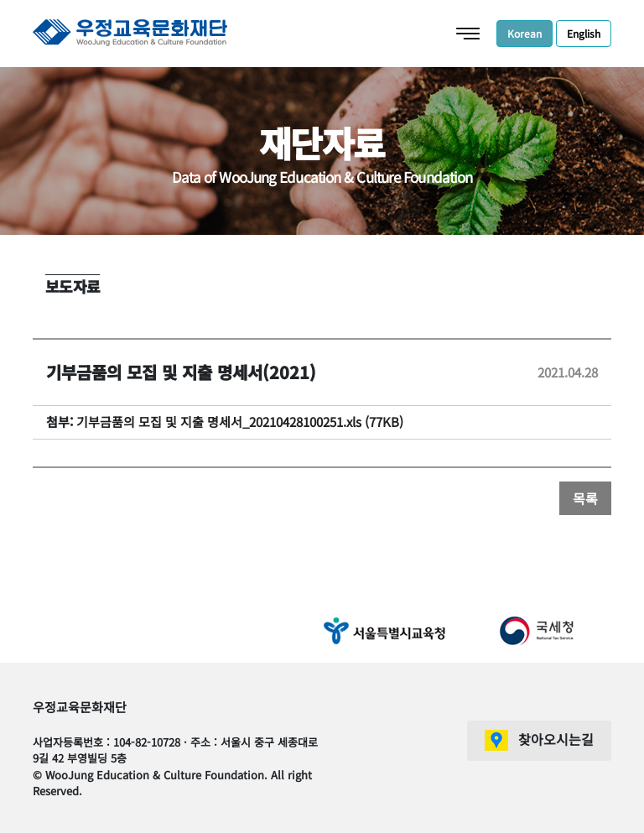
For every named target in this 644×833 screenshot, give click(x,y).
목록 (585, 498)
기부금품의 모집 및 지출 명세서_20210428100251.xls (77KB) (240, 422)
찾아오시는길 (556, 739)
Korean (525, 33)
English (584, 33)
